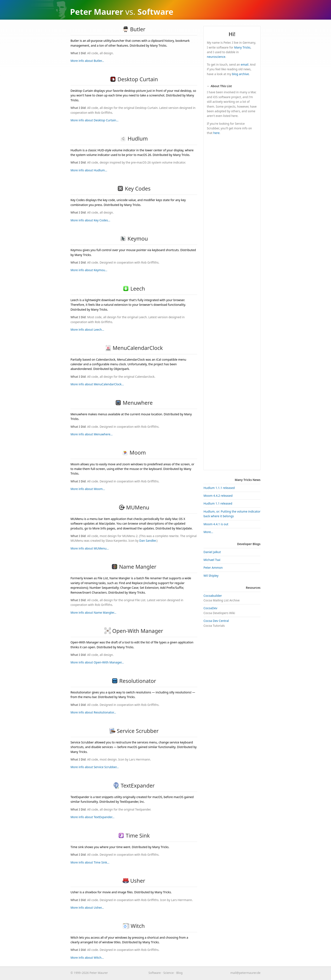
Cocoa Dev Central (216, 621)
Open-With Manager (134, 631)
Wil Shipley (211, 576)
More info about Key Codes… (90, 220)
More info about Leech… (87, 330)
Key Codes (134, 188)
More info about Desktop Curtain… (94, 120)
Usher (134, 881)
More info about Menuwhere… (92, 434)
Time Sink (134, 835)
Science (169, 973)
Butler (134, 29)
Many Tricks (242, 47)
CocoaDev (210, 608)
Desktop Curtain (134, 79)
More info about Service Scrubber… (95, 767)
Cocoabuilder (213, 596)
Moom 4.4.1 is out (216, 524)
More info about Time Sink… (90, 862)
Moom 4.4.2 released (218, 496)
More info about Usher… (87, 908)
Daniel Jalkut (212, 552)
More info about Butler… (87, 61)
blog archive (240, 74)
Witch (134, 926)
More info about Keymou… (89, 270)
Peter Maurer (97, 12)
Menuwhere (134, 403)
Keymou (134, 238)
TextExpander (134, 785)
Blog (179, 973)
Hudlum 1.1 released (218, 503)
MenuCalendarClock (134, 348)
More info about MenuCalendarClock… (97, 384)
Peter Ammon (213, 568)
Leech (134, 288)
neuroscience (216, 57)
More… (208, 532)
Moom (134, 452)
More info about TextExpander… (92, 817)
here (216, 133)
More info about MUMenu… (90, 548)
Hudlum (134, 138)
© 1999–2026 (80, 973)
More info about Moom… (88, 489)
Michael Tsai (212, 560)
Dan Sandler (148, 541)
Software (155, 973)
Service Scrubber (134, 731)
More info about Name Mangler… (93, 612)
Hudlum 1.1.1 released (219, 488)
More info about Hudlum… (89, 170)
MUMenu (134, 507)
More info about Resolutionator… (93, 712)
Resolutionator (134, 681)
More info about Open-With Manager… (97, 662)
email (245, 64)
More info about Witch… (87, 958)
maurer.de (245, 973)
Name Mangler (134, 567)
